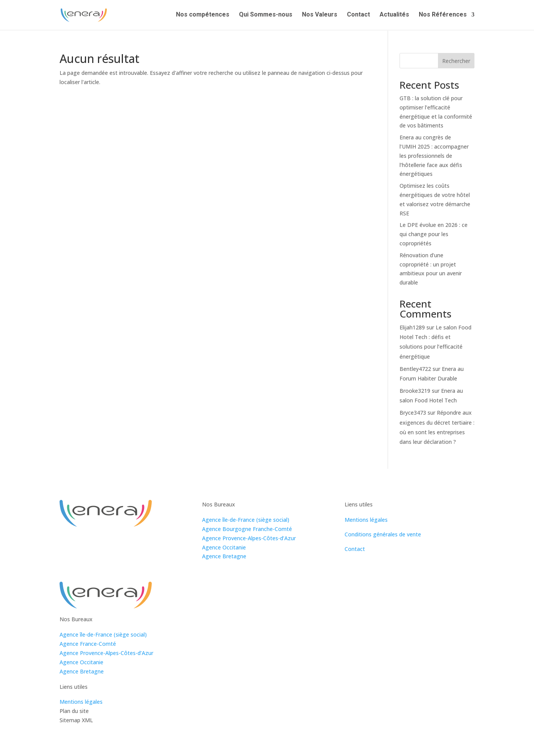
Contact (358, 16)
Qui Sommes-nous (266, 16)
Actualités (394, 16)
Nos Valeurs (320, 16)
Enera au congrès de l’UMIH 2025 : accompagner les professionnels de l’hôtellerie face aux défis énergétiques (434, 156)
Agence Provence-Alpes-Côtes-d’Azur (249, 538)
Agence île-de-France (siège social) (246, 520)
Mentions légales (366, 520)
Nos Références (443, 16)
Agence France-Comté (88, 644)
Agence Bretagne (224, 556)
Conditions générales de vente (383, 534)
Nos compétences (203, 16)
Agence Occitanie (224, 547)
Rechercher (456, 61)
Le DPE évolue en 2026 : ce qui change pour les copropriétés (434, 234)
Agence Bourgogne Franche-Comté (247, 529)
